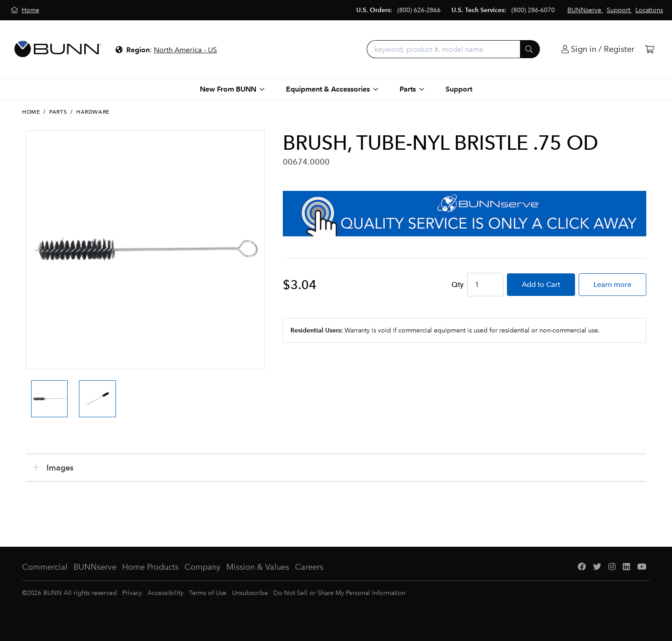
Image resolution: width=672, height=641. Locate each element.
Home (31, 112)
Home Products (150, 567)
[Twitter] (597, 567)
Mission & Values (258, 567)
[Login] (598, 49)
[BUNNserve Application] (465, 214)
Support (459, 89)
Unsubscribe (250, 593)
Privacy (132, 593)
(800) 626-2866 (419, 10)
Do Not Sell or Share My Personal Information (339, 593)
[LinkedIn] (626, 567)
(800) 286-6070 (533, 10)
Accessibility (166, 593)
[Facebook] (582, 567)
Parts (58, 112)
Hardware (93, 112)
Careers (309, 567)
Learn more (612, 284)
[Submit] (530, 49)
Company (203, 567)
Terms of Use (208, 593)
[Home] (25, 10)
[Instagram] (612, 567)
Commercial (45, 567)
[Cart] (649, 49)
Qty (458, 284)
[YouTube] (642, 567)
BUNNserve (95, 567)
